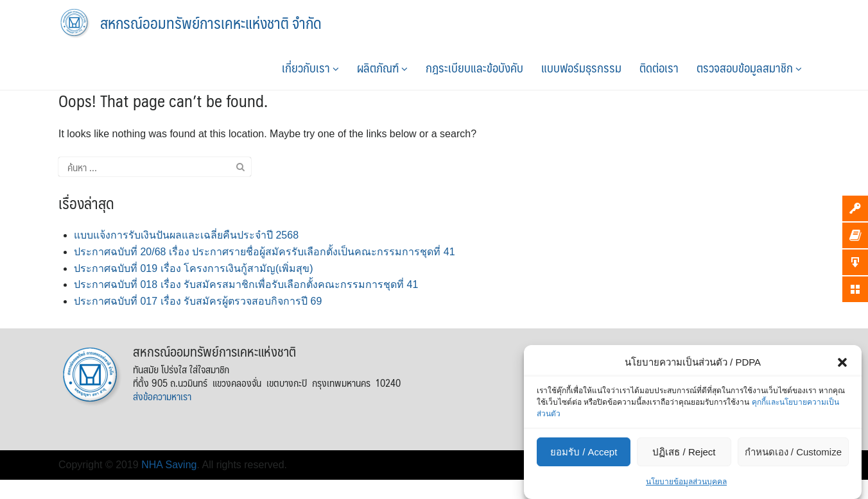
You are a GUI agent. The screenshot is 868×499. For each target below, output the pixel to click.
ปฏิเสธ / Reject (684, 452)
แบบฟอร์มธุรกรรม (581, 67)
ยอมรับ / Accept (584, 452)
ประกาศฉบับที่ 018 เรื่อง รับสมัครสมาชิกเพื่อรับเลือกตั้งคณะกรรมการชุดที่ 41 (246, 284)
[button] (842, 362)
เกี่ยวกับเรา (310, 67)
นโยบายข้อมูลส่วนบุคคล (686, 482)
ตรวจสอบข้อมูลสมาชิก (749, 67)
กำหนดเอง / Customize (793, 452)
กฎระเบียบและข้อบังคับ (474, 67)
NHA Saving (169, 465)
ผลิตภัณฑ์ (382, 67)
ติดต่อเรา (659, 67)
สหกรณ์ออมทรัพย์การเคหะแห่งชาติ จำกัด (211, 22)
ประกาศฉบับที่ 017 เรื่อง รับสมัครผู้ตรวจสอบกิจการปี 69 (198, 301)
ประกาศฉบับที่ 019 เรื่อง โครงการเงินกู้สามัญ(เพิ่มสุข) (194, 268)
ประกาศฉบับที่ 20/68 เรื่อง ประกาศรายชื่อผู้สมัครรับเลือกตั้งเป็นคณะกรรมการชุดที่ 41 (265, 252)
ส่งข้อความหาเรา (162, 396)
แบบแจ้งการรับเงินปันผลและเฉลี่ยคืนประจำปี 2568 (186, 235)
